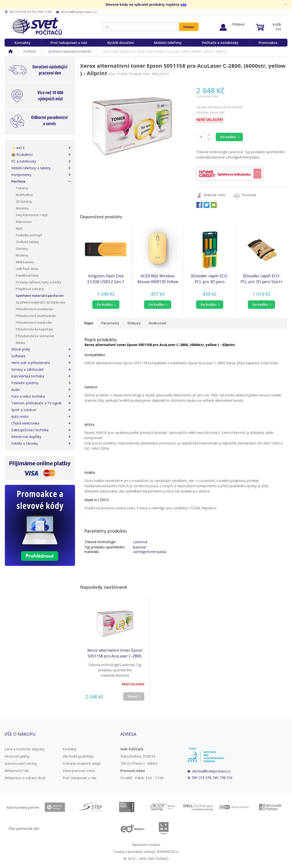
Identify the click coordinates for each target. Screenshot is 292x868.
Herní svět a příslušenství (31, 363)
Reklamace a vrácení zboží (25, 778)
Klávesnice (24, 222)
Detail (133, 696)
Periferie (30, 51)
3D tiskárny (24, 201)
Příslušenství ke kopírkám (34, 329)
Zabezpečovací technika (30, 430)
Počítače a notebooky (220, 43)
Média (20, 343)
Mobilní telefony (168, 43)
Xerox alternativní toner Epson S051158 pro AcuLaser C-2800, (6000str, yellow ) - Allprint (115, 653)
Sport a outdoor (24, 410)
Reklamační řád (17, 771)
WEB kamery (25, 262)
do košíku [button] (105, 304)
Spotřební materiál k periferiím (70, 51)
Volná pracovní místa (79, 771)
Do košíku (228, 137)
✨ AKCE (18, 148)
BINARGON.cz (168, 852)
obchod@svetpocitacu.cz (211, 771)
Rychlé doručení (121, 43)
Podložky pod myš (29, 235)
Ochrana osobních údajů (82, 763)
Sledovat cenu (214, 195)
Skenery (22, 249)
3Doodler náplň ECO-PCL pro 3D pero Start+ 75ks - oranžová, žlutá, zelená (210, 279)
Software (18, 356)
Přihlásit (238, 24)
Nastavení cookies (146, 845)
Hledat (189, 27)
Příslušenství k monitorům (35, 309)
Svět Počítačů (36, 26)
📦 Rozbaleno (22, 155)
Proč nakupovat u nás (69, 43)
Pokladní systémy (25, 383)
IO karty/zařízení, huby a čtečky (39, 282)
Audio (16, 390)
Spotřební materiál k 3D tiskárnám (41, 302)
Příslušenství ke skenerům (35, 336)
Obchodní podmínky (78, 756)
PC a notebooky (24, 161)
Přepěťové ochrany (30, 289)
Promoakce (268, 43)
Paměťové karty (27, 275)
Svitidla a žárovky (25, 443)
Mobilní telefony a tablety (31, 168)
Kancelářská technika (28, 376)
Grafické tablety (27, 242)
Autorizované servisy (21, 763)
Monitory (22, 208)
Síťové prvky (21, 349)
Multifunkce (24, 195)
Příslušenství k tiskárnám (34, 322)
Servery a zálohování (27, 369)
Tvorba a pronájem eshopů (134, 852)
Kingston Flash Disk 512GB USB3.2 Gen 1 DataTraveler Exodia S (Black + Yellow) (106, 279)
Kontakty (23, 43)
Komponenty (21, 175)
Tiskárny (22, 188)
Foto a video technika (28, 396)
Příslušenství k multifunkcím (36, 316)
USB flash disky (27, 269)
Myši (19, 228)
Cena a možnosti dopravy (24, 749)
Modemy (22, 255)
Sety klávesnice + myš (32, 215)
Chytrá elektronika (25, 423)
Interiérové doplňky (26, 437)
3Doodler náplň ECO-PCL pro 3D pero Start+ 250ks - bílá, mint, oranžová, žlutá (262, 279)
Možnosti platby (17, 756)
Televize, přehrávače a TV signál (36, 403)
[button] (106, 305)
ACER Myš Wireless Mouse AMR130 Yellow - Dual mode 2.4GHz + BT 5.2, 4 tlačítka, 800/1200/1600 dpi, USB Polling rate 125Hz (158, 279)
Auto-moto (20, 416)
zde (183, 4)
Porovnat (249, 195)
